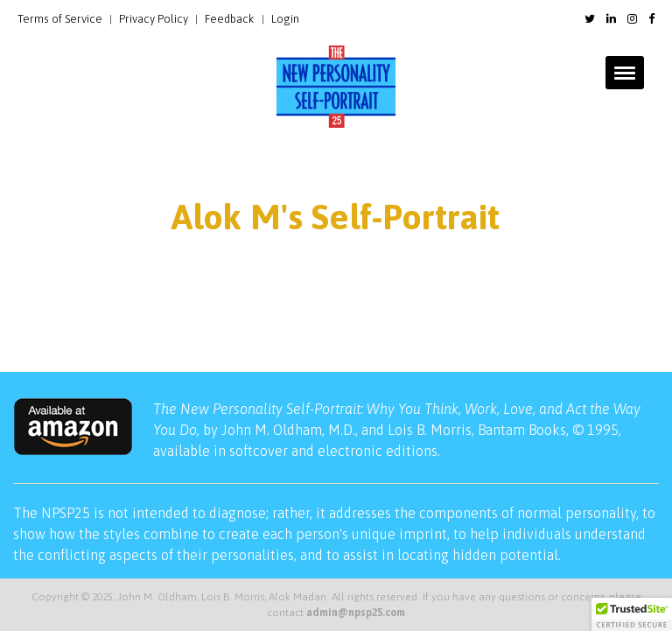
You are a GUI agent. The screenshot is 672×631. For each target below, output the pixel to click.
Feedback (230, 19)
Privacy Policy (154, 19)
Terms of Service (60, 19)
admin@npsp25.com (356, 613)
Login (285, 19)
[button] (632, 614)
